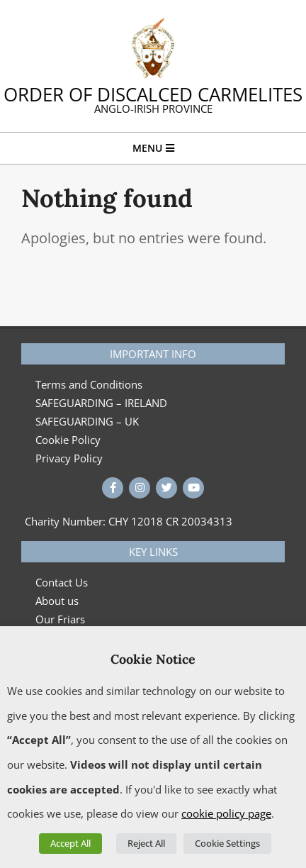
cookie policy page (226, 813)
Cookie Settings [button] (227, 843)
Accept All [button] (70, 843)
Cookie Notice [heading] (153, 659)
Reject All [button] (146, 843)
